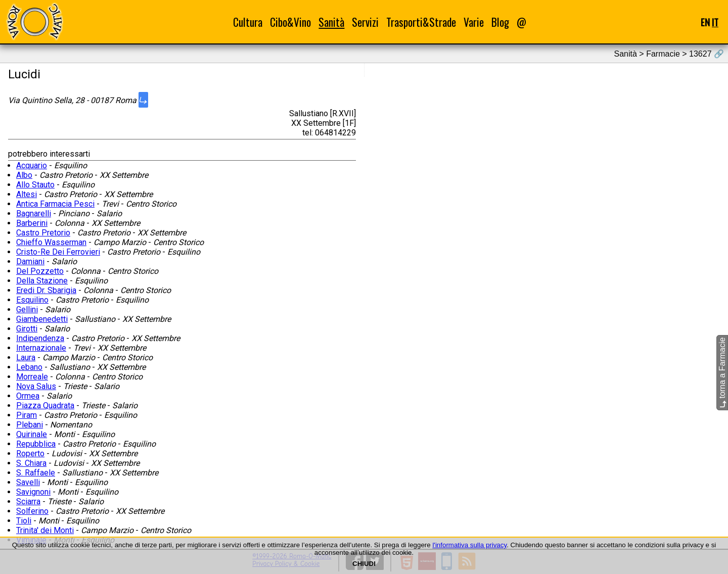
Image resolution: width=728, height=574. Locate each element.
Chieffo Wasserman (51, 242)
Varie (474, 22)
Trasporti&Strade (421, 22)
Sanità (331, 22)
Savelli (28, 482)
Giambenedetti (42, 319)
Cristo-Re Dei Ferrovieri (58, 252)
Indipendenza (40, 338)
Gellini (27, 309)
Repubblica (36, 444)
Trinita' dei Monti (45, 530)
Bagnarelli (34, 213)
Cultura (248, 22)
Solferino (32, 511)
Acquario (32, 165)
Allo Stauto (35, 185)
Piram (27, 415)
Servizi (365, 22)
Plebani (30, 425)
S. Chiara (31, 463)
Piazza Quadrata (45, 405)
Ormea (28, 396)
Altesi (27, 194)
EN (705, 22)
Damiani (30, 261)
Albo (24, 175)
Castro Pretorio (43, 233)
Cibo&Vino (290, 22)
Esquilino (32, 300)
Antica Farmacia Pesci (55, 204)
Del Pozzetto (40, 271)
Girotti (27, 329)
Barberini (32, 223)
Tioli (24, 521)
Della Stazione (42, 281)
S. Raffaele (36, 473)
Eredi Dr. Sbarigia (46, 290)
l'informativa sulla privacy (469, 545)
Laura (26, 357)
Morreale (32, 377)
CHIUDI (364, 564)
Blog (500, 22)
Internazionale (41, 348)
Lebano (29, 367)
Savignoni (33, 492)
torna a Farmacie (722, 373)
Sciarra (28, 501)
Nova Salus (36, 386)
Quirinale (32, 434)
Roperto (30, 453)
